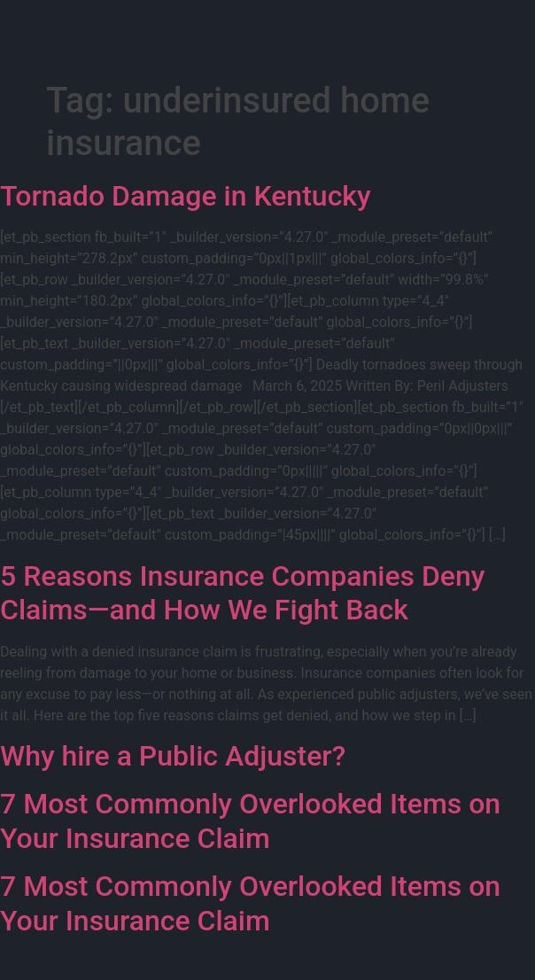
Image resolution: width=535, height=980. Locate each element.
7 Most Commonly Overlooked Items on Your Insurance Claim (250, 821)
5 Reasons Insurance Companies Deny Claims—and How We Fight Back (242, 593)
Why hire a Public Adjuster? (173, 756)
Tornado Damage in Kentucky (186, 196)
